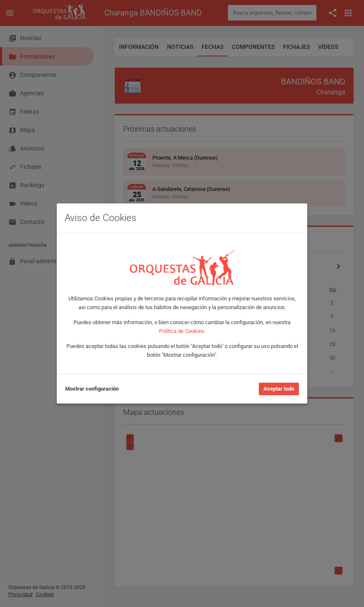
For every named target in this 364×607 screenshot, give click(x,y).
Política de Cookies (182, 331)
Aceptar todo (279, 389)
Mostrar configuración (92, 389)
